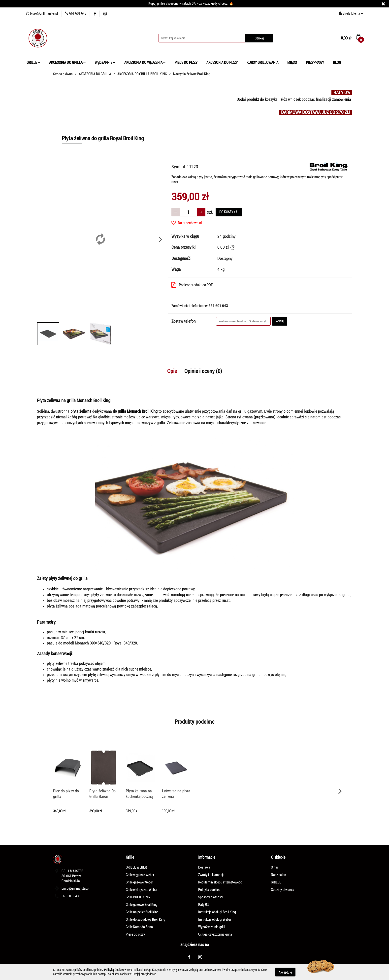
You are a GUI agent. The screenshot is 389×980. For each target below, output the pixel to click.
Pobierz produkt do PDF (192, 285)
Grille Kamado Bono (139, 927)
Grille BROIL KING (138, 897)
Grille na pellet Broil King (142, 912)
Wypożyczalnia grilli (212, 927)
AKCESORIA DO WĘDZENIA (145, 63)
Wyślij (280, 321)
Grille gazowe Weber (139, 882)
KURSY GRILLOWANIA (262, 63)
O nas (275, 867)
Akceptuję (285, 972)
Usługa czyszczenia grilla (215, 934)
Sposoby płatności (211, 897)
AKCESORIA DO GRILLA (67, 63)
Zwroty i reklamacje (211, 875)
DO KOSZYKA (229, 212)
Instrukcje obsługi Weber (215, 919)
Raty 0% (204, 905)
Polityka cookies (209, 890)
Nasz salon (278, 875)
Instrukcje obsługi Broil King (217, 912)
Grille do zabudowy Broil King (146, 919)
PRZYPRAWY (315, 63)
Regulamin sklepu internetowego (220, 882)
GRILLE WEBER (136, 867)
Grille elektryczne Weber (142, 890)
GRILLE (33, 63)
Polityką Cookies (114, 970)
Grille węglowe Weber (140, 875)
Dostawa (204, 867)
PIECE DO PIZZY (186, 63)
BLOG (337, 63)
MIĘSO (292, 63)
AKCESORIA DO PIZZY (222, 63)
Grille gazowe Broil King (142, 905)
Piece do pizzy (135, 934)
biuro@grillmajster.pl (75, 888)
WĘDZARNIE (105, 63)
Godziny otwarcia (283, 890)
